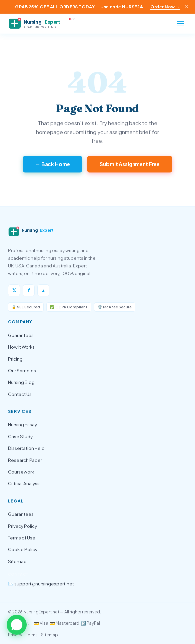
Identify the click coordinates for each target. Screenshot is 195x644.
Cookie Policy (23, 549)
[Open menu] (181, 24)
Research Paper (25, 460)
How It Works (21, 347)
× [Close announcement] (187, 7)
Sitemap (17, 561)
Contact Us (20, 394)
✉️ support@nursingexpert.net (41, 584)
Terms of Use (22, 538)
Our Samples (22, 370)
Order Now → (165, 7)
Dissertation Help (26, 448)
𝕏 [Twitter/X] (14, 290)
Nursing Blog (21, 382)
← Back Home (53, 164)
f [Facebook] (29, 290)
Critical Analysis (24, 483)
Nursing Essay (22, 424)
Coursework (21, 472)
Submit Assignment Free (130, 164)
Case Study (20, 436)
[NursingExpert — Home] (45, 24)
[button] (17, 625)
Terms (32, 635)
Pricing (15, 359)
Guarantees (21, 335)
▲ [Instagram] (43, 290)
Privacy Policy (22, 526)
